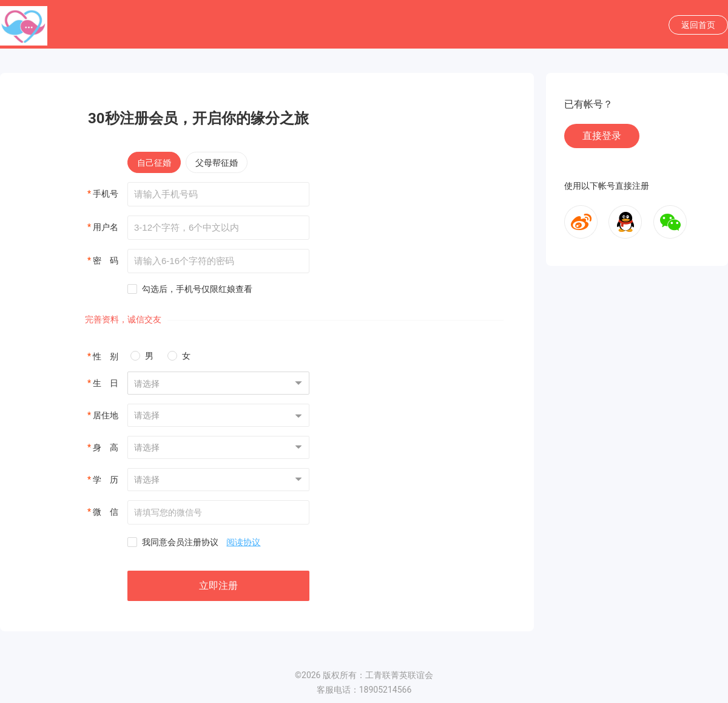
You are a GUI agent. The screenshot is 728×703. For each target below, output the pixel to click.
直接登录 (602, 136)
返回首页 (698, 25)
